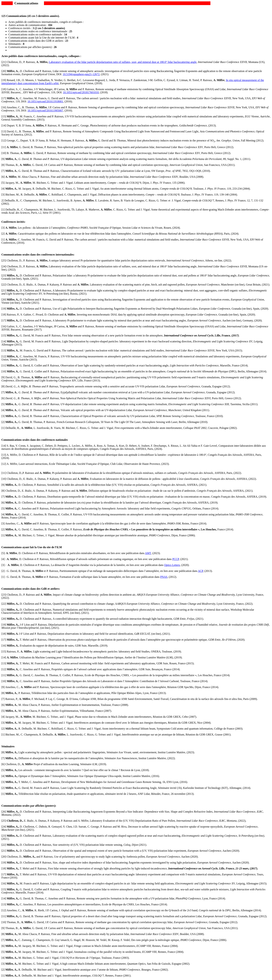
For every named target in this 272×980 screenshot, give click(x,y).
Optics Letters (172, 565)
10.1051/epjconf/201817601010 (81, 92)
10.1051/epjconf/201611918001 (45, 101)
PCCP (176, 559)
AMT (148, 553)
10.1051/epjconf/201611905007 (45, 110)
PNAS (164, 577)
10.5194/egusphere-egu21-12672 (81, 74)
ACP (200, 571)
